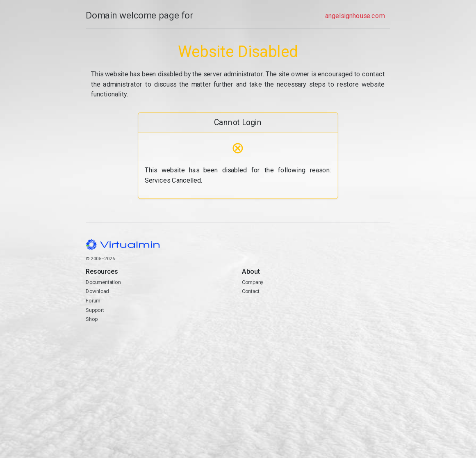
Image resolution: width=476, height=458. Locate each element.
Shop (92, 319)
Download (97, 291)
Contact (316, 315)
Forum (93, 301)
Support (95, 310)
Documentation (103, 282)
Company (253, 282)
